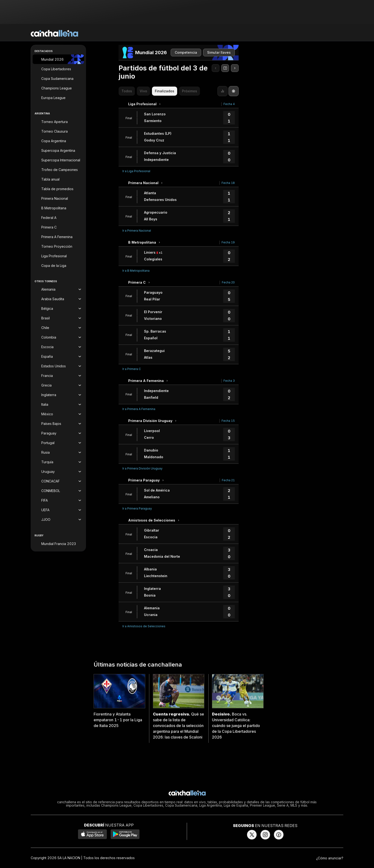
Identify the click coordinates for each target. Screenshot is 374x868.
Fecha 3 (229, 381)
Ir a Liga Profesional (136, 171)
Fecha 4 (229, 104)
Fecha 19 (228, 242)
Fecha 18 (228, 183)
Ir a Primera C (132, 369)
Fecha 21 (228, 480)
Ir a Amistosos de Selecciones (144, 626)
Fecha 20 (228, 282)
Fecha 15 (228, 421)
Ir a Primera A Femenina (139, 409)
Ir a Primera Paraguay (137, 508)
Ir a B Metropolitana (136, 271)
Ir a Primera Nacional (137, 231)
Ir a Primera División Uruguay (142, 468)
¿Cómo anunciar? (330, 858)
